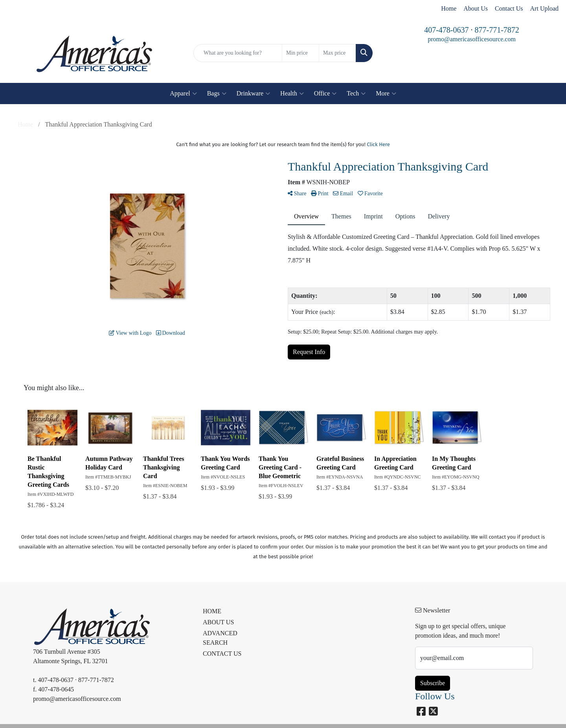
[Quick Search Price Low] (300, 53)
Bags (217, 94)
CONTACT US (222, 654)
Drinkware (253, 94)
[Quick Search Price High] (337, 53)
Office (325, 94)
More (386, 94)
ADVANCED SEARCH (220, 638)
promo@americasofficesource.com (472, 39)
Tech (356, 94)
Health (292, 94)
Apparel (183, 94)
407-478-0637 (446, 30)
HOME (212, 611)
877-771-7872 (497, 30)
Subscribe (433, 683)
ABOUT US (218, 622)
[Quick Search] (238, 53)
